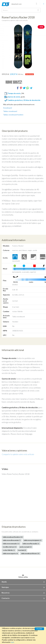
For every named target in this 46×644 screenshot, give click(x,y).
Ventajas (5, 587)
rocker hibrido (9, 550)
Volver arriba (23, 577)
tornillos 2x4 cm (10, 547)
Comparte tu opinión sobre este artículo (15, 20)
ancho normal (26, 547)
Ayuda (4, 582)
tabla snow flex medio (31, 544)
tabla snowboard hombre (13, 537)
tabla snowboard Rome (30, 553)
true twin (22, 550)
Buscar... (6, 10)
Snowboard (8, 108)
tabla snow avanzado (11, 544)
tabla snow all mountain (12, 540)
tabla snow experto (10, 553)
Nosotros (6, 593)
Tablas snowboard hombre (13, 115)
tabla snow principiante (33, 540)
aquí (12, 642)
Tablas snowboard (10, 111)
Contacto (6, 598)
